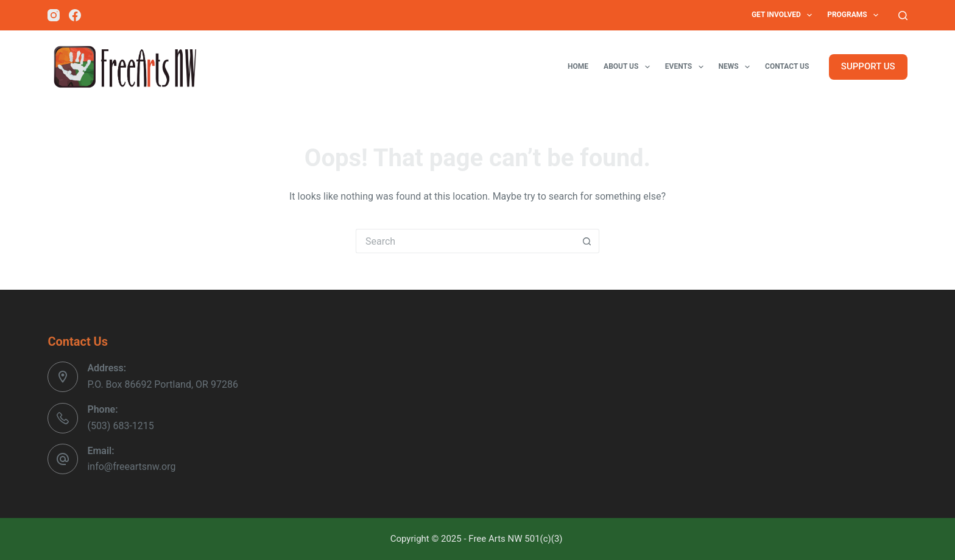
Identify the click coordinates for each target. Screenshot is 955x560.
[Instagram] (54, 15)
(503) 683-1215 (120, 426)
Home (578, 66)
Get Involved (784, 15)
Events (687, 67)
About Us (629, 67)
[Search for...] (465, 241)
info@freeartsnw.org (131, 467)
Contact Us (787, 66)
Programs (855, 15)
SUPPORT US (868, 66)
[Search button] (587, 241)
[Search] (903, 16)
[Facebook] (75, 15)
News (737, 67)
